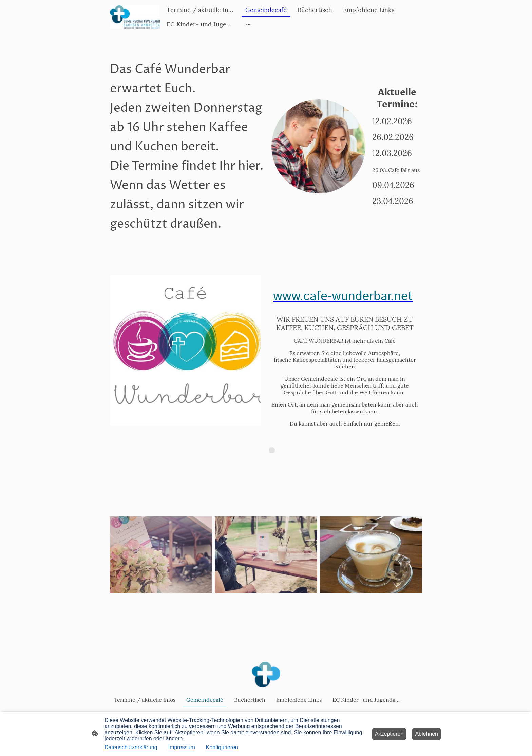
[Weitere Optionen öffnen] (248, 24)
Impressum (182, 747)
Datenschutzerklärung (131, 747)
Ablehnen (426, 734)
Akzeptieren (389, 734)
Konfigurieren (222, 747)
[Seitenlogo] (135, 17)
